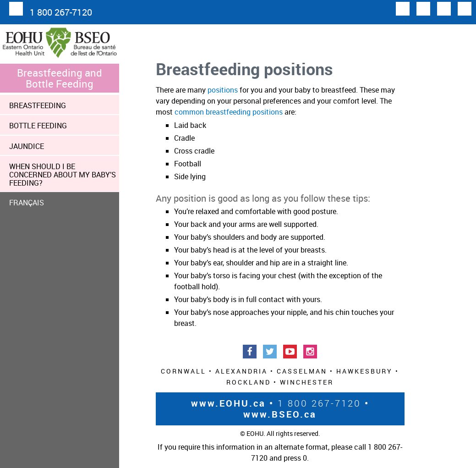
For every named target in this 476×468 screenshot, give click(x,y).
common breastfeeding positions (229, 112)
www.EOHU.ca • (233, 403)
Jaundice (27, 146)
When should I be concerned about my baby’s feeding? (63, 174)
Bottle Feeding (38, 126)
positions (223, 90)
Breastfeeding (38, 105)
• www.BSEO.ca (306, 409)
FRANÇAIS (27, 203)
